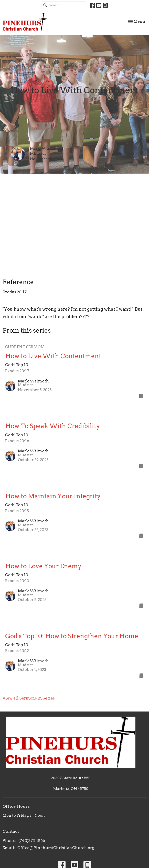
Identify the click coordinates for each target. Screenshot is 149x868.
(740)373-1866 (32, 841)
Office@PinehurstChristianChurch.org (56, 848)
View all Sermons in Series (29, 698)
